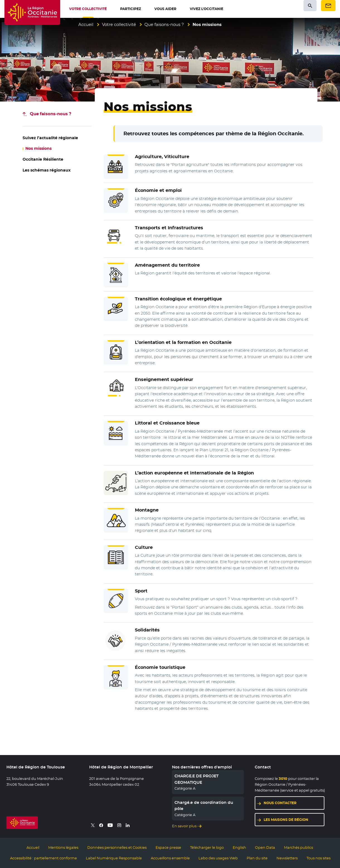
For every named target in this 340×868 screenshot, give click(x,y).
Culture (144, 547)
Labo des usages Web (218, 858)
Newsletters (287, 858)
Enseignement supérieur (164, 379)
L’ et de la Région (194, 473)
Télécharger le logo (207, 847)
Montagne (147, 510)
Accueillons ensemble (170, 858)
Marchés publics (298, 847)
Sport (141, 591)
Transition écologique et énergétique (178, 299)
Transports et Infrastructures (169, 228)
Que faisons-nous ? (164, 24)
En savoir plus (184, 826)
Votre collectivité (119, 24)
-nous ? (51, 114)
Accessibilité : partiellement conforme (43, 858)
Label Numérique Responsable (114, 858)
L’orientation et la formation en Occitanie (183, 342)
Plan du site (257, 858)
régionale (50, 138)
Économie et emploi (158, 190)
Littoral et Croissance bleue (167, 423)
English (239, 847)
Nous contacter (280, 803)
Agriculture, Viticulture (162, 157)
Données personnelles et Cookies (117, 847)
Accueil (86, 24)
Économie (160, 667)
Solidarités (147, 630)
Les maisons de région (286, 820)
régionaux (47, 170)
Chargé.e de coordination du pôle (204, 806)
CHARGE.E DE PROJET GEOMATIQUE (196, 779)
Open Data (265, 847)
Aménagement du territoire (167, 265)
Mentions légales (63, 847)
